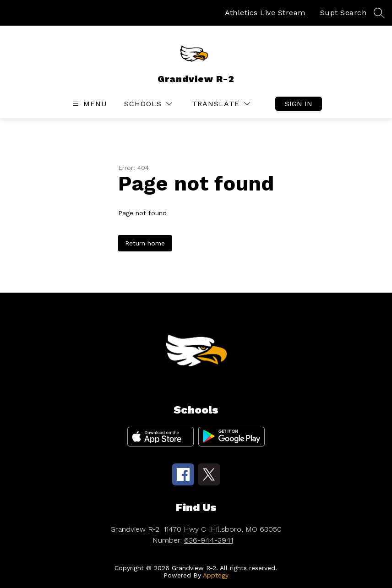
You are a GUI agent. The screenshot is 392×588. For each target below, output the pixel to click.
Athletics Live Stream (265, 13)
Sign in (299, 104)
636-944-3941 (209, 540)
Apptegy (216, 575)
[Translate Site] (221, 104)
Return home (145, 243)
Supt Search (343, 13)
